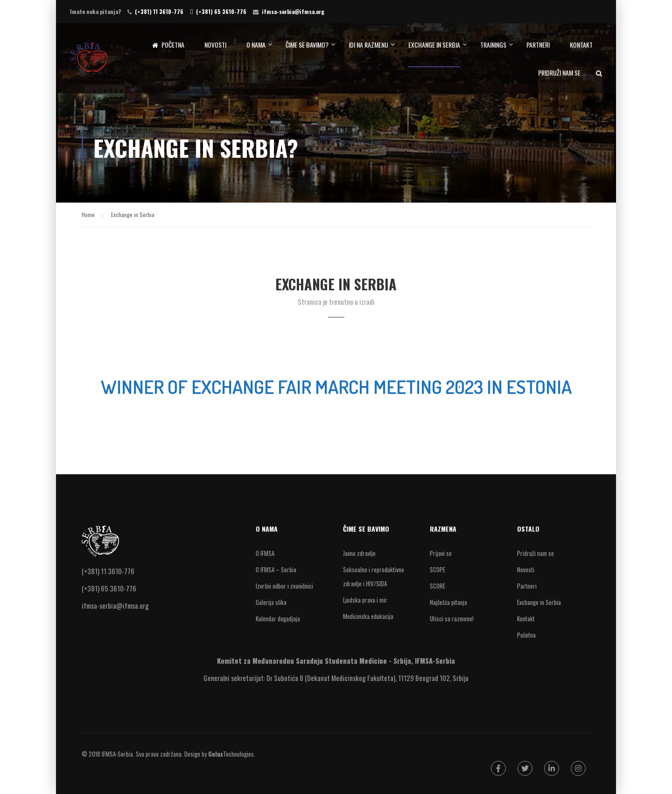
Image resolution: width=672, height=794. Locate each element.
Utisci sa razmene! (452, 618)
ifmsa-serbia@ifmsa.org (293, 11)
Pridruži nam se (559, 73)
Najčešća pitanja (448, 602)
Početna (168, 45)
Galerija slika (271, 602)
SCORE (437, 586)
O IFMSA (265, 553)
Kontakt (581, 45)
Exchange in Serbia (434, 45)
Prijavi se (441, 553)
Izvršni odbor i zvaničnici (284, 586)
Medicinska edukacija (368, 616)
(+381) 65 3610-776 (221, 11)
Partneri (538, 45)
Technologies (231, 754)
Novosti (215, 45)
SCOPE (437, 569)
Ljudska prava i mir (365, 600)
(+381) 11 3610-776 (159, 11)
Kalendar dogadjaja (278, 618)
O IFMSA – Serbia (276, 569)
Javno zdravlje (359, 553)
